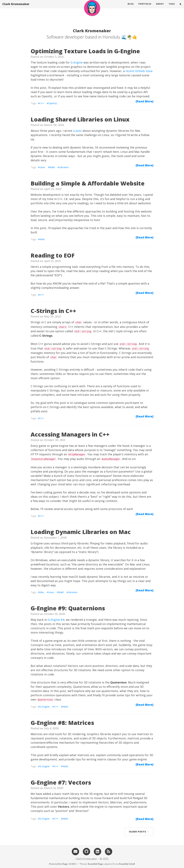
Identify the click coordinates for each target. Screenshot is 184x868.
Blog (131, 7)
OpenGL (53, 103)
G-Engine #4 (56, 620)
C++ (42, 103)
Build (52, 167)
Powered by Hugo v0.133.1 (63, 864)
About (160, 7)
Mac (42, 592)
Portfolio (145, 7)
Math (65, 707)
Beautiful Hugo (96, 864)
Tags (172, 7)
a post (77, 131)
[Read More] (145, 101)
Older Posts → (139, 832)
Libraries (64, 167)
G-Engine (77, 62)
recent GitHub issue (139, 71)
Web (42, 239)
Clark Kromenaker (16, 7)
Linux (42, 167)
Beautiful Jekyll (127, 864)
